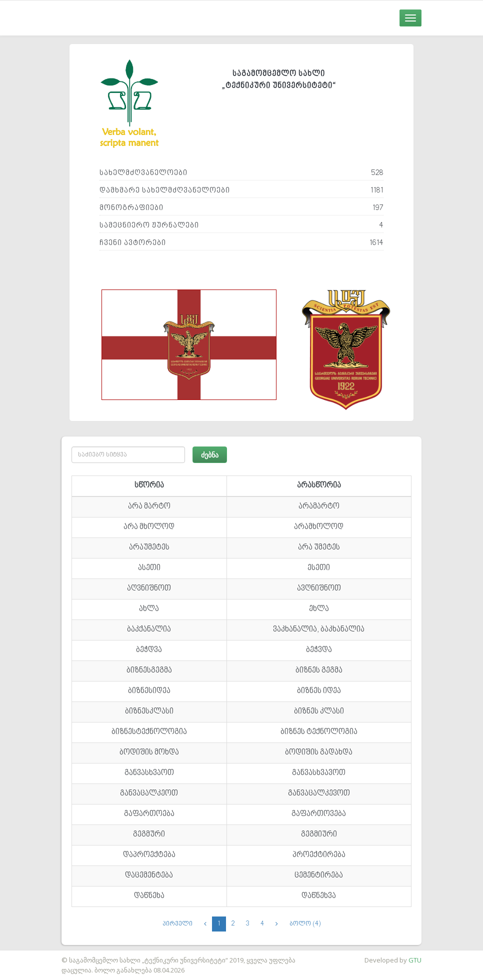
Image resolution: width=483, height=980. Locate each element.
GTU (415, 960)
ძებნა (210, 455)
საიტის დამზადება (29, 955)
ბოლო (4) (305, 924)
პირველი (178, 924)
